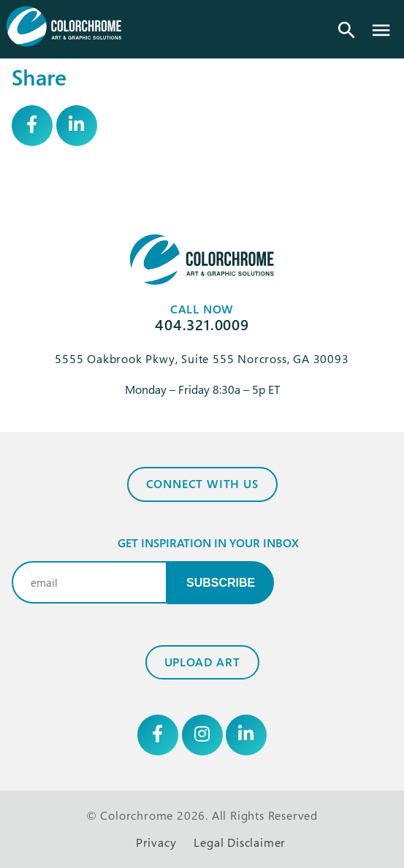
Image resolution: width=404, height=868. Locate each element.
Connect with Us (202, 484)
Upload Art (202, 662)
